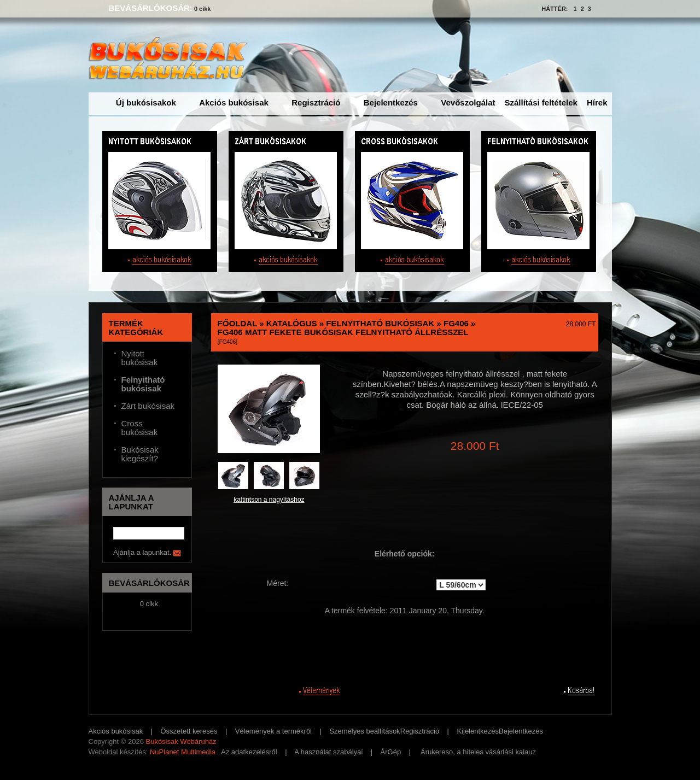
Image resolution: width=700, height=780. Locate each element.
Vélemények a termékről (273, 731)
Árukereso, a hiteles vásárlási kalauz (478, 752)
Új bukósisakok (146, 102)
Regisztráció (316, 102)
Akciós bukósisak (234, 102)
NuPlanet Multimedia (183, 752)
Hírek (597, 102)
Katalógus (292, 323)
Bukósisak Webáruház (181, 741)
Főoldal (237, 323)
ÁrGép (391, 752)
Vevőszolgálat (468, 102)
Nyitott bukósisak (140, 358)
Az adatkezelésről (249, 752)
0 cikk (203, 9)
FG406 (456, 323)
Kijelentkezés (478, 731)
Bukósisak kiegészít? (140, 454)
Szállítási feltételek (541, 102)
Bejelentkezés (391, 102)
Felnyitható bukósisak (380, 323)
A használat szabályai (328, 752)
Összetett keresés (189, 731)
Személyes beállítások (364, 731)
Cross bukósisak (140, 428)
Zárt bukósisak (148, 406)
